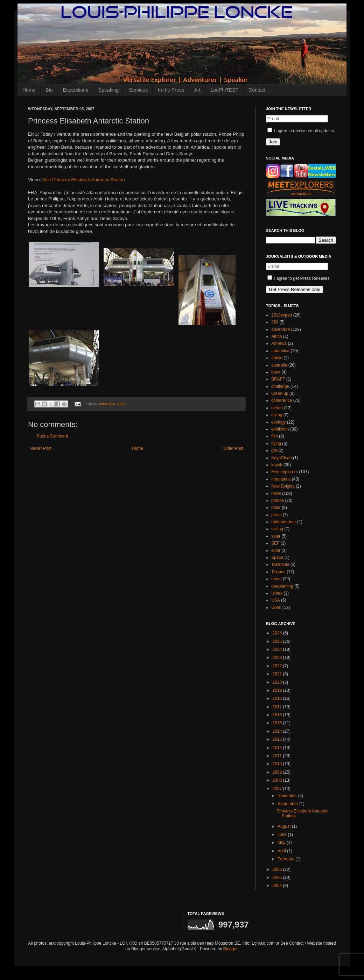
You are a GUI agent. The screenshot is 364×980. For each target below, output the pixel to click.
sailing (277, 529)
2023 (278, 658)
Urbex (277, 593)
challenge (280, 386)
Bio (49, 90)
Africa (277, 336)
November (288, 796)
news (276, 493)
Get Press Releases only (295, 289)
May (282, 843)
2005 (278, 878)
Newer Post (41, 448)
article (277, 358)
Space (277, 558)
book (276, 372)
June (283, 835)
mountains (281, 479)
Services (138, 90)
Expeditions (76, 90)
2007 (278, 789)
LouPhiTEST (225, 90)
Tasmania (280, 564)
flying (276, 443)
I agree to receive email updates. (301, 131)
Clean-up (280, 393)
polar (121, 404)
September (288, 804)
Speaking (108, 90)
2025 (278, 641)
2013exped (282, 315)
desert (277, 408)
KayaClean (282, 458)
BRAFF (278, 379)
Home (29, 90)
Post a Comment (52, 436)
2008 (278, 780)
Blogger (230, 949)
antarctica (107, 404)
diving (277, 415)
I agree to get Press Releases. (299, 278)
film (275, 436)
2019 (278, 690)
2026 (278, 633)
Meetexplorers (285, 472)
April (282, 851)
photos (278, 500)
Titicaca (278, 572)
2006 (278, 869)
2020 (278, 682)
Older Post (233, 448)
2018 (278, 698)
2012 (278, 748)
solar (276, 551)
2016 (278, 715)
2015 (278, 723)
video (276, 608)
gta (274, 450)
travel (276, 579)
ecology (278, 422)
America (279, 343)
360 (275, 322)
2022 (278, 666)
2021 (278, 674)
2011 (278, 756)
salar (276, 536)
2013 (278, 739)
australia (279, 365)
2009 (278, 772)
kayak (277, 465)
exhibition (280, 429)
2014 (278, 731)
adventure (281, 329)
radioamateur (284, 522)
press (276, 515)
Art (197, 90)
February (286, 859)
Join (273, 142)
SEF (275, 543)
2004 (278, 886)
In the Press (171, 90)
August (285, 826)
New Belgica (283, 486)
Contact (257, 90)
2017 (278, 707)
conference (282, 400)
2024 (278, 649)
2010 (278, 764)
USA (276, 600)
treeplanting (282, 586)
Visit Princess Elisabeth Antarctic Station (84, 180)
